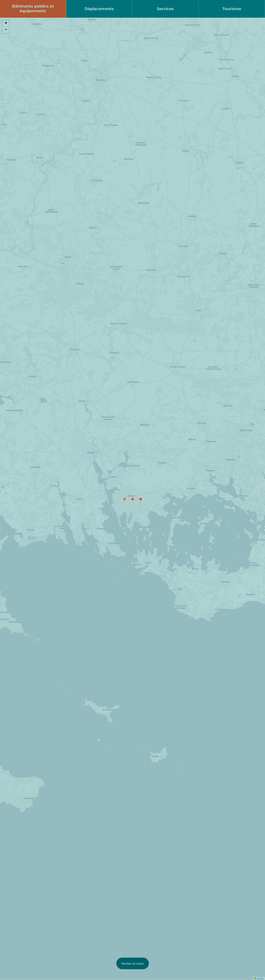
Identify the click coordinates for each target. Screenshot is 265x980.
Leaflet (259, 978)
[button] (6, 23)
